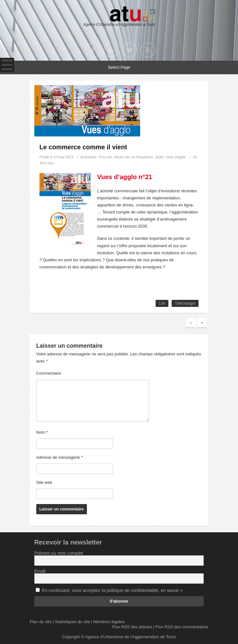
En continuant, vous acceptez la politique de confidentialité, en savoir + (112, 590)
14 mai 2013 (64, 157)
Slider (159, 157)
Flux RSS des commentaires (182, 627)
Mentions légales (109, 622)
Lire (162, 303)
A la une (106, 157)
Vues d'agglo (176, 157)
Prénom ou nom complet (59, 553)
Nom (42, 432)
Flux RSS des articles (132, 627)
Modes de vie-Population (134, 157)
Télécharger (185, 303)
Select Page (119, 67)
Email (40, 571)
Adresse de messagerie (59, 457)
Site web (44, 482)
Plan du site (41, 622)
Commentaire (49, 373)
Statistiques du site (72, 622)
